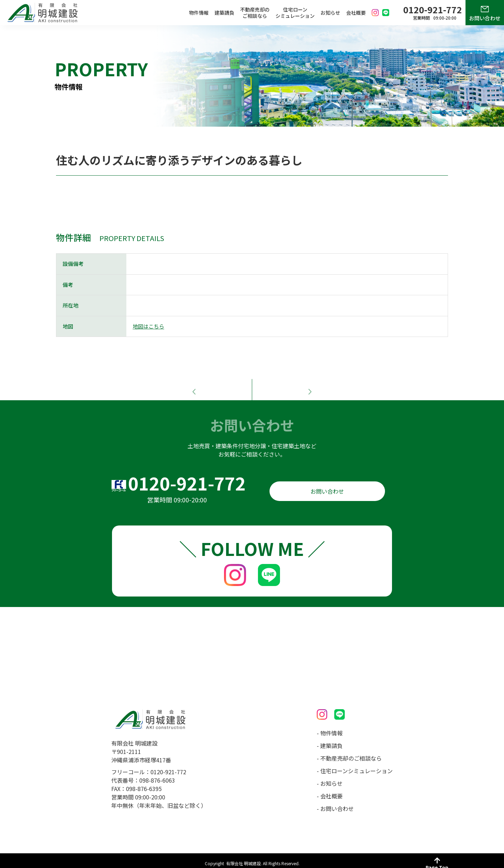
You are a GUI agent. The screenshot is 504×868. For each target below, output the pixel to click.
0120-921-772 (187, 477)
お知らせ (330, 13)
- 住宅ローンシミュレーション (355, 765)
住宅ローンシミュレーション (295, 13)
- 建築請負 (330, 740)
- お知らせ (330, 778)
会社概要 (356, 13)
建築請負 (224, 13)
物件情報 (199, 13)
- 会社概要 (330, 790)
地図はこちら (148, 326)
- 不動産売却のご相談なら (349, 753)
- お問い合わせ (335, 803)
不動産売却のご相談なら (255, 13)
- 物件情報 (330, 727)
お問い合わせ (485, 18)
